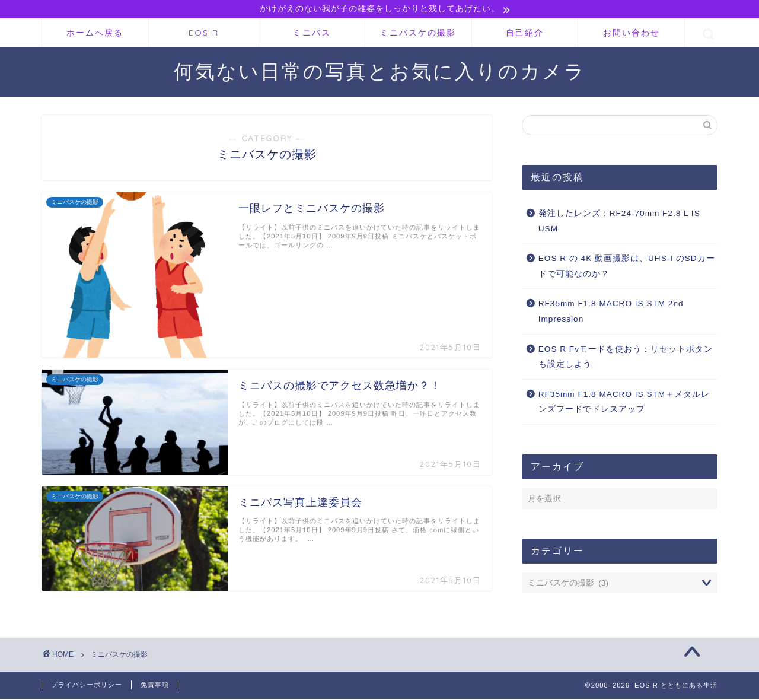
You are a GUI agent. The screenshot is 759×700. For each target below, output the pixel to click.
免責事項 (155, 686)
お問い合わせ (632, 34)
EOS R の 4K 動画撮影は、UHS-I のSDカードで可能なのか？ (627, 267)
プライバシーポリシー (87, 686)
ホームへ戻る (95, 34)
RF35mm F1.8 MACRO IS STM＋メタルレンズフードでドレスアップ (624, 403)
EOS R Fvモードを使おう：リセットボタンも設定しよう (626, 358)
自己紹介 (525, 34)
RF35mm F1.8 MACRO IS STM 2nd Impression (611, 312)
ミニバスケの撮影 (418, 34)
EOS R (204, 34)
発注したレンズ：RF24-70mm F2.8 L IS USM (619, 222)
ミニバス (312, 34)
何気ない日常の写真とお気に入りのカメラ (380, 72)
